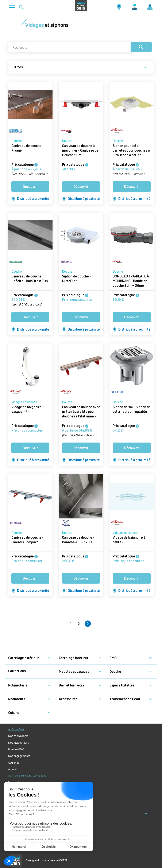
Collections (17, 671)
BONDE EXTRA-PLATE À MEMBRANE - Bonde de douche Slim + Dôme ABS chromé (131, 283)
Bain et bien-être (72, 685)
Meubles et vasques (74, 672)
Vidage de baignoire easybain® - (26, 409)
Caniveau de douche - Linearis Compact (27, 540)
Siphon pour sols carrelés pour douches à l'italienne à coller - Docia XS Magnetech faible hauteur (131, 155)
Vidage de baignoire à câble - (129, 540)
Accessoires (68, 699)
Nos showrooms (18, 736)
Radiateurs (17, 699)
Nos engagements (19, 756)
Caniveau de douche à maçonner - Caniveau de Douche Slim (80, 150)
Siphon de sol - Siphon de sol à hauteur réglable (132, 409)
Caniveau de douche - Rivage (27, 148)
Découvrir (30, 187)
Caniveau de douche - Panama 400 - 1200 (78, 540)
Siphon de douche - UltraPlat (76, 279)
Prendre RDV (16, 749)
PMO (113, 658)
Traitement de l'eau (125, 699)
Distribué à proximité (30, 199)
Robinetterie (18, 685)
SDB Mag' (14, 763)
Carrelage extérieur (24, 658)
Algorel (13, 769)
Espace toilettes (122, 685)
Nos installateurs (18, 743)
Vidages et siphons (24, 402)
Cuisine (14, 713)
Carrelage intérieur (74, 658)
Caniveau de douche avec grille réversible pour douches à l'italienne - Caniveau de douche (81, 414)
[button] (49, 658)
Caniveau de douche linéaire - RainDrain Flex (30, 279)
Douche (17, 141)
